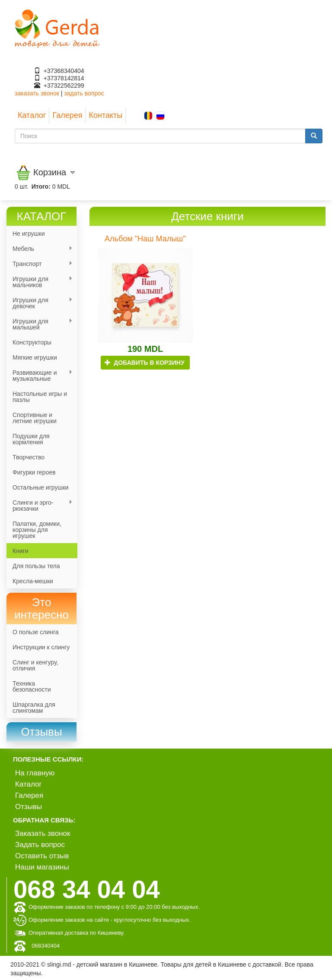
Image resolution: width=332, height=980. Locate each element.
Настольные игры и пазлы (40, 397)
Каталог (32, 115)
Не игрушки (29, 234)
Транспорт (40, 264)
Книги (21, 551)
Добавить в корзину (145, 363)
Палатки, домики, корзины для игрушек (37, 530)
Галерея (67, 115)
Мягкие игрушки (35, 357)
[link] (41, 732)
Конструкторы (32, 342)
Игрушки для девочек (40, 303)
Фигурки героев (34, 472)
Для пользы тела (36, 566)
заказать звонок (37, 93)
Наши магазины (42, 867)
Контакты (105, 115)
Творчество (29, 457)
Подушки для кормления (31, 439)
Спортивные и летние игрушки (35, 418)
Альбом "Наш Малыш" (145, 239)
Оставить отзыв (42, 856)
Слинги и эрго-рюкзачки (40, 506)
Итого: (41, 187)
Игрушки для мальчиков (40, 282)
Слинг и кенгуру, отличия (35, 665)
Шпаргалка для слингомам (34, 708)
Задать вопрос (40, 845)
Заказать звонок (43, 833)
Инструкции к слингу (41, 647)
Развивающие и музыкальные (40, 376)
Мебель (40, 249)
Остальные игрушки (41, 487)
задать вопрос (84, 93)
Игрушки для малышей (40, 324)
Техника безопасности (32, 686)
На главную (35, 773)
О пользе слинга (36, 632)
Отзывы (29, 807)
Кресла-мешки (33, 581)
